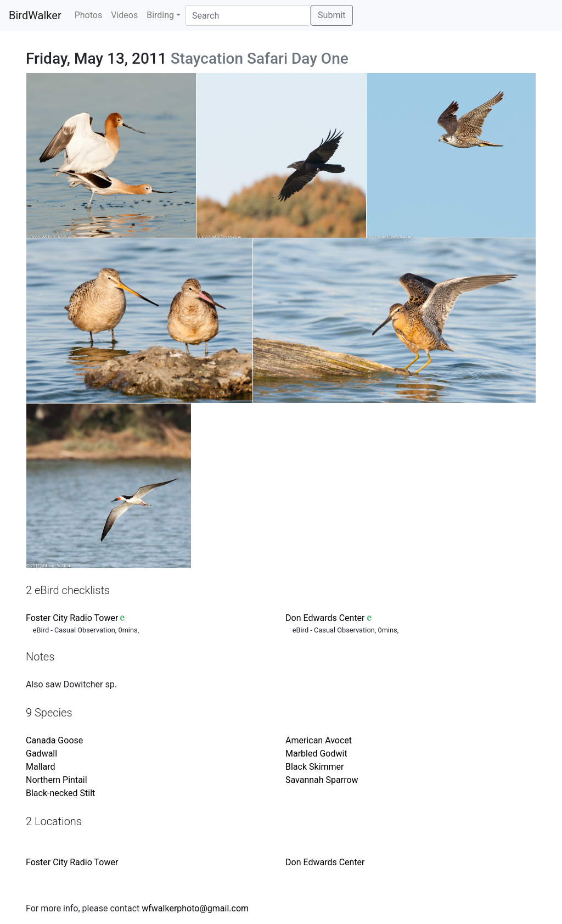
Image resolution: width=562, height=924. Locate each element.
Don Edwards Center (325, 618)
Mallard (40, 767)
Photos (89, 15)
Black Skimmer (314, 767)
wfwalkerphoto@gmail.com (195, 908)
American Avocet (319, 740)
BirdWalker (35, 15)
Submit (331, 15)
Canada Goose (54, 740)
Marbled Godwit (316, 754)
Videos (124, 15)
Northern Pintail (57, 780)
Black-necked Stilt (60, 793)
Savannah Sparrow (322, 780)
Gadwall (41, 754)
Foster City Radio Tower (72, 618)
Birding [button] (160, 15)
